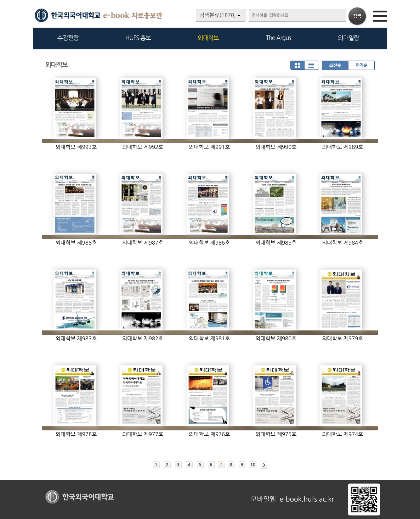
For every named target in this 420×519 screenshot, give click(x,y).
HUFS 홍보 (138, 38)
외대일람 (348, 38)
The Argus (279, 38)
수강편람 (68, 38)
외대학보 (208, 38)
